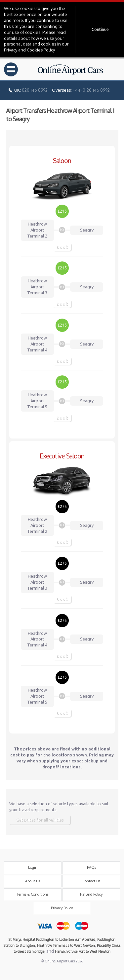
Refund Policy (91, 894)
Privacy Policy (62, 908)
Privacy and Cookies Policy (29, 50)
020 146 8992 (35, 90)
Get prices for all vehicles (40, 820)
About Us (33, 881)
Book (62, 247)
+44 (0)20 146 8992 (91, 90)
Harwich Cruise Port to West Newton (83, 951)
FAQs (91, 867)
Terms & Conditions (33, 894)
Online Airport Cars (70, 69)
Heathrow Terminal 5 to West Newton (66, 945)
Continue (100, 29)
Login (33, 867)
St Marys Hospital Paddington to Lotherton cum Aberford (52, 939)
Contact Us (91, 881)
